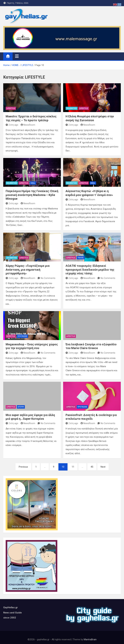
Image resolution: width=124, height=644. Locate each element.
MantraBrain (90, 639)
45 (92, 467)
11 (73, 467)
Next (103, 467)
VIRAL (33, 183)
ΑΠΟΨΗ (21, 407)
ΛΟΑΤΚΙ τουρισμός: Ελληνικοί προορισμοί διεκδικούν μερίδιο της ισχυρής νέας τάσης (90, 270)
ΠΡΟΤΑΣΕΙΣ (22, 336)
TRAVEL (81, 258)
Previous (23, 467)
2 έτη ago (12, 125)
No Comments (48, 278)
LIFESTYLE (11, 108)
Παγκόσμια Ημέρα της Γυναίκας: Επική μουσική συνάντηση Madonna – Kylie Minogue (32, 195)
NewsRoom (28, 125)
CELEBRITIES (72, 108)
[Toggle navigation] (17, 56)
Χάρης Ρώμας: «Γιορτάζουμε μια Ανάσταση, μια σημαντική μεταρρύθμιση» (28, 270)
